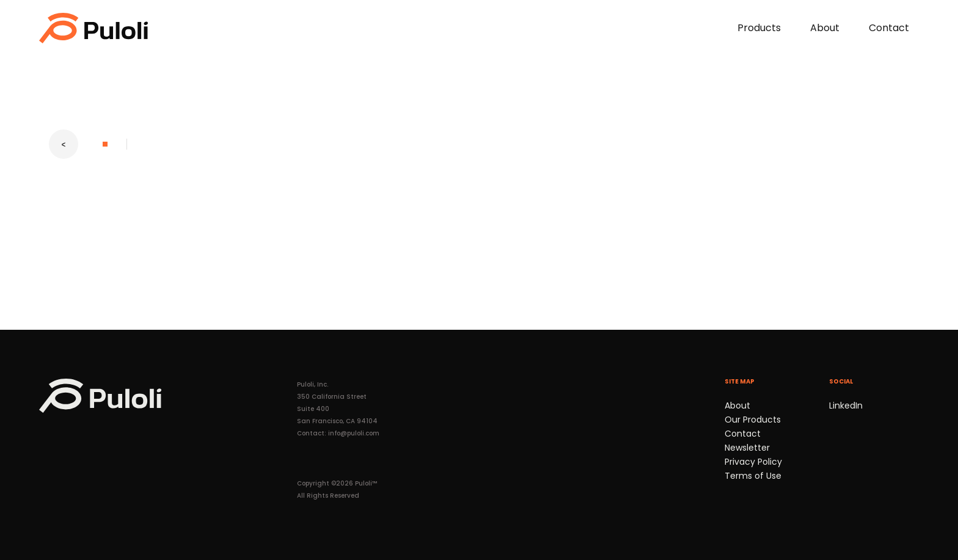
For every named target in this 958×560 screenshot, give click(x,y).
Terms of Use (753, 476)
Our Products (753, 420)
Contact (889, 28)
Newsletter (747, 448)
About (825, 28)
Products (759, 28)
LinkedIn (846, 405)
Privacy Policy (753, 462)
